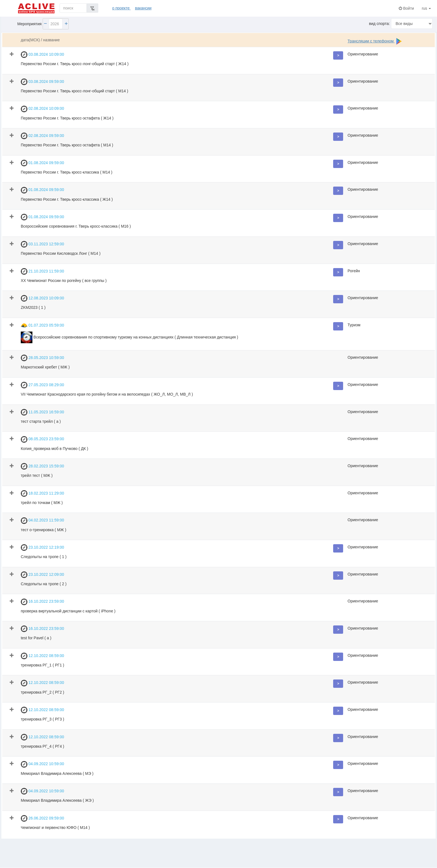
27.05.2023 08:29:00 (42, 385)
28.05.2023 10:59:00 (42, 358)
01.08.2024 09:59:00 (42, 163)
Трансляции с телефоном (371, 41)
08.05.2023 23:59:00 (42, 439)
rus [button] (427, 8)
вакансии (143, 8)
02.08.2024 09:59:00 (42, 136)
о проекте (121, 8)
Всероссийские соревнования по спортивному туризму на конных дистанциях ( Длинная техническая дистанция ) (129, 337)
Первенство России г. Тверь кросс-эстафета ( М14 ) (67, 145)
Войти (406, 8)
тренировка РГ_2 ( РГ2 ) (43, 692)
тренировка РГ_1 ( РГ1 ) (43, 665)
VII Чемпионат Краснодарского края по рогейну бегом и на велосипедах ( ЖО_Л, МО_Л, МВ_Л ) (107, 394)
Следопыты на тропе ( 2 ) (44, 584)
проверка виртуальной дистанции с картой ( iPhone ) (68, 611)
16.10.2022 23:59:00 (42, 602)
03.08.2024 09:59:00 (42, 82)
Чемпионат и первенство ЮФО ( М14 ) (55, 828)
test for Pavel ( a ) (36, 638)
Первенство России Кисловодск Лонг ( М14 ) (61, 253)
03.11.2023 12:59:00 (42, 244)
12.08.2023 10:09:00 (42, 298)
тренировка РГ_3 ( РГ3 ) (43, 719)
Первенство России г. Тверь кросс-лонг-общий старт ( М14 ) (74, 91)
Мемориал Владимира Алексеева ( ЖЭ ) (57, 800)
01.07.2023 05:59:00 (42, 325)
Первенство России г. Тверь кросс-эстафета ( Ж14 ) (67, 118)
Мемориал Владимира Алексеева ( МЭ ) (57, 773)
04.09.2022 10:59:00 (42, 764)
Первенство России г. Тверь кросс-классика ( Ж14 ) (67, 199)
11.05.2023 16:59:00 (42, 412)
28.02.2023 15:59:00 (42, 466)
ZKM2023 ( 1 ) (33, 307)
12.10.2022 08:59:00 (42, 656)
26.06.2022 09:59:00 (42, 818)
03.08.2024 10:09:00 (42, 55)
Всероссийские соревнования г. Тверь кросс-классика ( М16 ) (76, 226)
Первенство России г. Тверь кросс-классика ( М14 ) (67, 172)
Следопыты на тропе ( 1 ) (44, 557)
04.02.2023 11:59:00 (42, 521)
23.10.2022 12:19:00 (42, 548)
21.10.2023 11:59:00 (42, 271)
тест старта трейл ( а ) (41, 421)
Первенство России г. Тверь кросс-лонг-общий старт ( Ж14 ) (75, 64)
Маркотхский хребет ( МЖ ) (45, 367)
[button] (338, 55)
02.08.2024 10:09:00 (42, 109)
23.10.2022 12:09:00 (42, 575)
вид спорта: (380, 24)
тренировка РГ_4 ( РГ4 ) (43, 746)
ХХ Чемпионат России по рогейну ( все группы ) (64, 281)
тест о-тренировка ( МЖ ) (43, 530)
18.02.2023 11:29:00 (42, 493)
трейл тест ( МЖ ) (37, 475)
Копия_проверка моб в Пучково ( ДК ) (55, 449)
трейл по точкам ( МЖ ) (42, 503)
